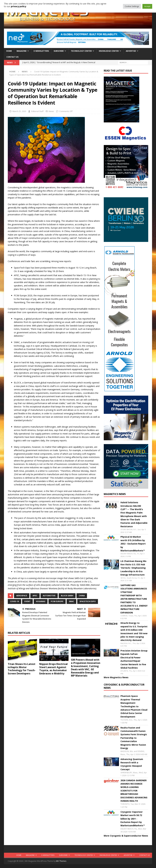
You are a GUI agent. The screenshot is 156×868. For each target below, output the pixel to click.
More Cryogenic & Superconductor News (126, 836)
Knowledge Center (109, 51)
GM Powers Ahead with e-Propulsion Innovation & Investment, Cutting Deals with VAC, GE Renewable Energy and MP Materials (86, 668)
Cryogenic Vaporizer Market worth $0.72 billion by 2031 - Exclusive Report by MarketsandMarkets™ (133, 819)
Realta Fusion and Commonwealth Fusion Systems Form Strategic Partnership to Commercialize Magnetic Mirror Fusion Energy (134, 738)
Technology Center (81, 51)
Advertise (131, 51)
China (82, 596)
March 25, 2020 (19, 111)
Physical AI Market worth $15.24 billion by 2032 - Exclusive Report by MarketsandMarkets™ (133, 544)
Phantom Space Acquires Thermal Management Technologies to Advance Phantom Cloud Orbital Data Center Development (134, 706)
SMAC (71, 601)
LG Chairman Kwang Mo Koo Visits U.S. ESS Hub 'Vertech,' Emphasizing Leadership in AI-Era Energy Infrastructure (133, 568)
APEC (35, 596)
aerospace (22, 596)
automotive (49, 596)
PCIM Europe (57, 601)
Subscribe (59, 51)
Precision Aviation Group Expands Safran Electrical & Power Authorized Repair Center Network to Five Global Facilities (134, 659)
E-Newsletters (41, 51)
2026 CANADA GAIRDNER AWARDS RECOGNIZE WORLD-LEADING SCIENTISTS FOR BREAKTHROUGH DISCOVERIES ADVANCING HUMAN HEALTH (134, 791)
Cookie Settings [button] (132, 6)
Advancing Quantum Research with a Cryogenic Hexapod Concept (132, 764)
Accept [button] (147, 6)
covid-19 (14, 601)
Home (9, 51)
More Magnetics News (116, 677)
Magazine (22, 51)
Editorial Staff (37, 111)
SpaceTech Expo (88, 601)
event (27, 601)
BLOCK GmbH (67, 596)
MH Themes (61, 861)
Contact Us (12, 57)
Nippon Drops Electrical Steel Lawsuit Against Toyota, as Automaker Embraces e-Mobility (53, 669)
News (51, 111)
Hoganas (41, 601)
